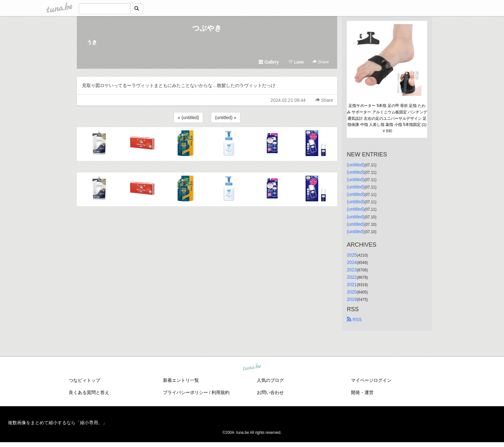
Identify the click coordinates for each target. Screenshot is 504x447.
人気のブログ (270, 380)
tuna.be (252, 367)
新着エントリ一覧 (181, 380)
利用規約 (221, 392)
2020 (352, 292)
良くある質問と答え (89, 392)
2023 (352, 270)
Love (296, 62)
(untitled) (355, 165)
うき (92, 42)
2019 (352, 299)
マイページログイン (371, 380)
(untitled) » (226, 118)
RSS (354, 320)
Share (321, 62)
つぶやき (207, 28)
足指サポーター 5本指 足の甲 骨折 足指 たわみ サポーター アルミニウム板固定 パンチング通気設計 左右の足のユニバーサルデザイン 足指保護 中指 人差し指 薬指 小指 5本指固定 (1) (387, 115)
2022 (352, 277)
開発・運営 (362, 392)
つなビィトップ (85, 380)
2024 (352, 262)
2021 (352, 285)
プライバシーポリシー (185, 392)
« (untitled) (188, 118)
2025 (352, 255)
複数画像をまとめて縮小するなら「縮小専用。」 (58, 423)
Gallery (269, 62)
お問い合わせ (270, 392)
